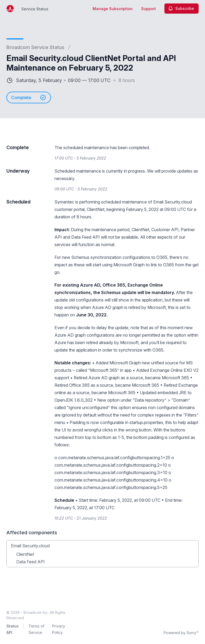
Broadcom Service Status (35, 47)
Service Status (35, 9)
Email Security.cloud (30, 546)
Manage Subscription (113, 9)
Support (149, 9)
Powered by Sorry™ (181, 633)
